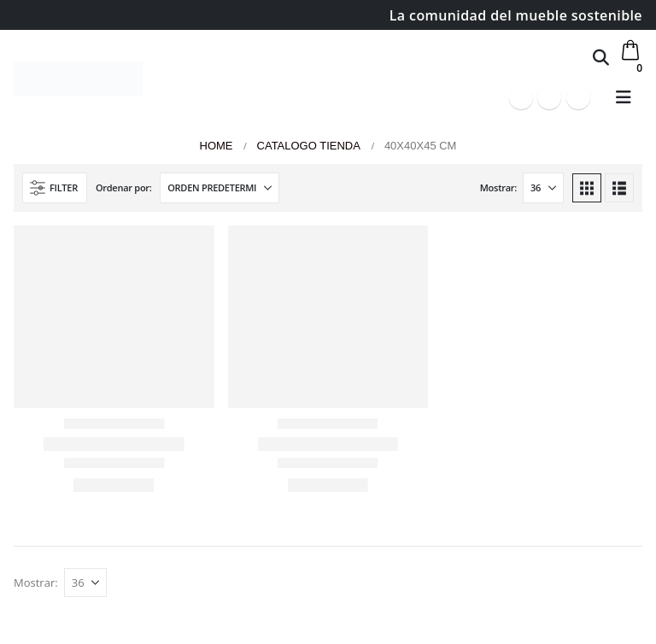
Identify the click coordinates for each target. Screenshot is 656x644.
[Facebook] (521, 97)
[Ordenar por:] (220, 188)
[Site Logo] (78, 79)
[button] (601, 57)
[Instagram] (578, 97)
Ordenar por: (124, 187)
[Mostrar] (543, 188)
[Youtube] (549, 97)
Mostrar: (498, 187)
